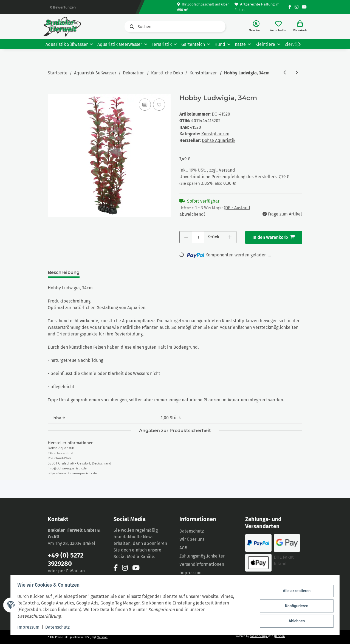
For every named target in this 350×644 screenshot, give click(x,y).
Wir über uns (192, 539)
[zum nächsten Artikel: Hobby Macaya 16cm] (297, 73)
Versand (227, 170)
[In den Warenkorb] (52, 91)
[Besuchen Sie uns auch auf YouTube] (304, 7)
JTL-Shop (279, 636)
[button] (256, 26)
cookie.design (259, 636)
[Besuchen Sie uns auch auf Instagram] (297, 7)
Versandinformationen (202, 564)
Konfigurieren (294, 606)
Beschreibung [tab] (64, 272)
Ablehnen (294, 620)
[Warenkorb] (300, 26)
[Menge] (198, 237)
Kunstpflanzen (215, 134)
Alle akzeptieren (294, 592)
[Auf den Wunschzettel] (159, 105)
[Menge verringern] (186, 237)
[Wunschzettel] (278, 26)
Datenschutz (192, 531)
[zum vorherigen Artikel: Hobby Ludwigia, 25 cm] (285, 73)
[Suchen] (175, 26)
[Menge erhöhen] (230, 237)
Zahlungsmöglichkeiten (202, 556)
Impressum (190, 573)
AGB (183, 548)
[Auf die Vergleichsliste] (145, 105)
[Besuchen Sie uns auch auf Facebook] (290, 7)
